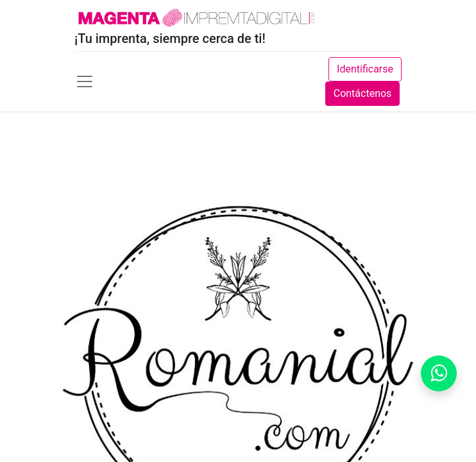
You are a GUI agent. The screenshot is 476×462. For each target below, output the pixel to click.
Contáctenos (363, 93)
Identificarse (365, 69)
